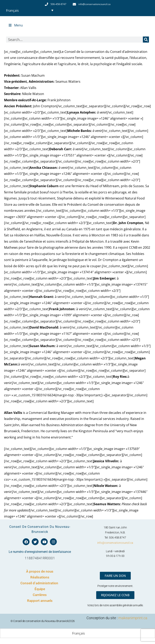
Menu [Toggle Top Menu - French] (15, 25)
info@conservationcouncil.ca (115, 543)
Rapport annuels (40, 601)
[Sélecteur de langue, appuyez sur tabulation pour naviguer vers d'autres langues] (30, 10)
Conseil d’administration (40, 583)
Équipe (40, 589)
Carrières (40, 595)
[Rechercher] (146, 40)
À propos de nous (40, 571)
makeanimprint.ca (133, 618)
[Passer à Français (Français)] (77, 633)
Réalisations (40, 577)
